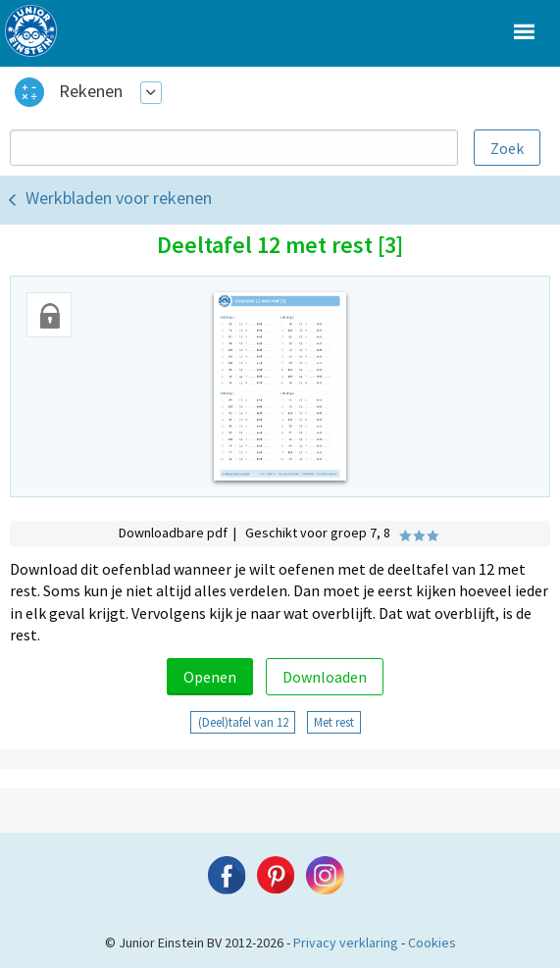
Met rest (334, 722)
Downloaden (325, 677)
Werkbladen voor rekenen (119, 198)
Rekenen (91, 91)
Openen (210, 677)
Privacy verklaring (346, 943)
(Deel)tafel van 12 (243, 722)
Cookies (432, 943)
